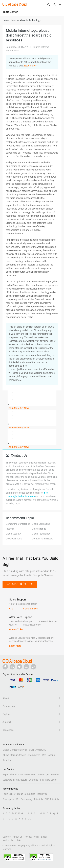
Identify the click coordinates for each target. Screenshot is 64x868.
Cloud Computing (41, 524)
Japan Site (8, 774)
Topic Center (9, 794)
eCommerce (34, 755)
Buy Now (24, 408)
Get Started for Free (20, 584)
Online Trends (39, 529)
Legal (44, 837)
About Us (18, 837)
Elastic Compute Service (15, 750)
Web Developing (24, 799)
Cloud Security (13, 534)
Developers (8, 799)
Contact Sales (30, 609)
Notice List (8, 840)
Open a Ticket (16, 629)
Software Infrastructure (15, 780)
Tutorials (38, 799)
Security (7, 760)
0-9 (30, 819)
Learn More (14, 408)
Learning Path (36, 780)
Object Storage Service (14, 755)
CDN (31, 750)
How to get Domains (48, 774)
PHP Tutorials (52, 799)
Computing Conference (18, 524)
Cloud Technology (41, 534)
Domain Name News (42, 539)
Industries (42, 794)
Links (19, 840)
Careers (7, 837)
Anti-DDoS (41, 750)
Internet (10, 529)
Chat (12, 609)
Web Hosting (48, 755)
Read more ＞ (31, 66)
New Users (51, 780)
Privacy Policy (32, 837)
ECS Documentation (26, 774)
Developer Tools (14, 539)
